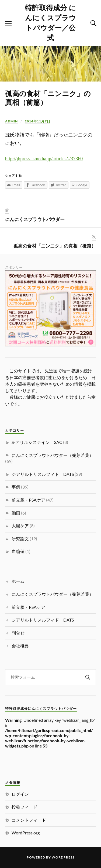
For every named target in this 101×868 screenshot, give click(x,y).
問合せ (18, 633)
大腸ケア (20, 526)
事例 (16, 487)
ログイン (20, 794)
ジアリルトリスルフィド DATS (43, 474)
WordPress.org (26, 833)
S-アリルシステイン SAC (37, 442)
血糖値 (18, 551)
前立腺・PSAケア (28, 500)
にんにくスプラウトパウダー (35, 219)
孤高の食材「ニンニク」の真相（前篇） (48, 97)
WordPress (63, 857)
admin (11, 121)
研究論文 (20, 539)
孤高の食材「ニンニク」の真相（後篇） (55, 246)
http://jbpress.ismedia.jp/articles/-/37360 (44, 159)
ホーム (18, 581)
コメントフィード (29, 820)
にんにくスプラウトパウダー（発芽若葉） (53, 455)
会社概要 (20, 646)
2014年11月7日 (38, 121)
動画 (16, 513)
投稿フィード (25, 807)
